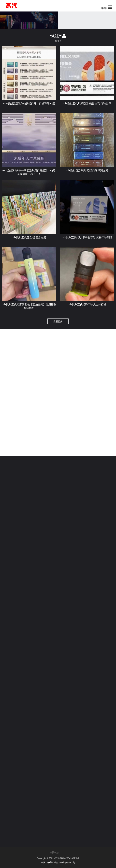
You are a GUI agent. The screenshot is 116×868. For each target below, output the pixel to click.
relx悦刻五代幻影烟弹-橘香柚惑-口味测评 (87, 107)
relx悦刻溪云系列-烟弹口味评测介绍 (87, 174)
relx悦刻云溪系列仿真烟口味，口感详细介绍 (29, 107)
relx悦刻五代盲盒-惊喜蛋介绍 (29, 241)
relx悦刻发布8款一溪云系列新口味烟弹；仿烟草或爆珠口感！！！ (29, 175)
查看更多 (58, 325)
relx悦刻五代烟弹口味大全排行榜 (87, 308)
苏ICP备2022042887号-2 (67, 858)
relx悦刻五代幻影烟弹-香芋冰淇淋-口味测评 (87, 241)
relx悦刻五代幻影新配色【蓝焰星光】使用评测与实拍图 (29, 309)
